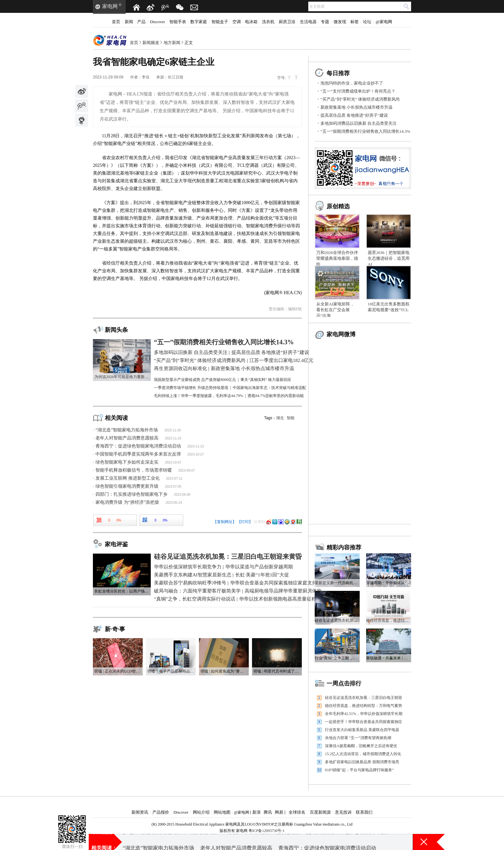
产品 (141, 22)
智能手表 (178, 22)
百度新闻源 (320, 812)
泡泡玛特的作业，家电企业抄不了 (352, 83)
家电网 (110, 6)
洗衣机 (268, 22)
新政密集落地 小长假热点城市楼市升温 (356, 107)
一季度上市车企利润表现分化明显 (261, 842)
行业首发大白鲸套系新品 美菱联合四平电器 (362, 730)
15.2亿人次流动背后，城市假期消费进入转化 (363, 754)
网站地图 (222, 812)
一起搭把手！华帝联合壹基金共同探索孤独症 (364, 722)
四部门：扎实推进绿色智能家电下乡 (131, 494)
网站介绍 (201, 812)
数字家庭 (199, 22)
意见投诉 (343, 812)
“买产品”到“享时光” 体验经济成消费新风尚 (360, 99)
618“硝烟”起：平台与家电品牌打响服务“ (359, 770)
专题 (325, 22)
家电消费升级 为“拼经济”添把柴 (127, 502)
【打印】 (245, 522)
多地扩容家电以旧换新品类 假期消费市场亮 (362, 762)
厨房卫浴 (287, 22)
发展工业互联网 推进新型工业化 (128, 478)
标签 (355, 22)
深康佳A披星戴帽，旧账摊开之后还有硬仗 (361, 746)
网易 (279, 812)
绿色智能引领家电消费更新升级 (127, 486)
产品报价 (161, 812)
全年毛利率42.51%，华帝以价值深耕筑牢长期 (364, 714)
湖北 (280, 418)
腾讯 (268, 812)
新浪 (256, 812)
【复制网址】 (225, 522)
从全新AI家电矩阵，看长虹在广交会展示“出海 (335, 310)
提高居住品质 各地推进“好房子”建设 (354, 115)
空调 (237, 22)
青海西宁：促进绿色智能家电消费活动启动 (138, 446)
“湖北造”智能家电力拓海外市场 (127, 430)
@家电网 (384, 22)
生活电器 (308, 22)
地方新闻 (172, 43)
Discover (158, 22)
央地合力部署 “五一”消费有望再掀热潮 (358, 738)
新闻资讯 (140, 812)
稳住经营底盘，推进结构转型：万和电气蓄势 (364, 706)
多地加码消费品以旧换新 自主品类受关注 (359, 123)
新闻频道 (151, 43)
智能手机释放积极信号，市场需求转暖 (134, 470)
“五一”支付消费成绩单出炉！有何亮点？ (358, 91)
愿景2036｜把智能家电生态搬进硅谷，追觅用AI (389, 258)
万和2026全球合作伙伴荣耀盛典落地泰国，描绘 (337, 258)
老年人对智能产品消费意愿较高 (127, 438)
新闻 (129, 22)
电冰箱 (251, 22)
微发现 (340, 22)
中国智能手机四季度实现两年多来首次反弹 (138, 454)
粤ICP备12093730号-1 (267, 831)
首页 (116, 22)
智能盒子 (220, 22)
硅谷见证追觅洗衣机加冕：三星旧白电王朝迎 (364, 698)
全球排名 (297, 812)
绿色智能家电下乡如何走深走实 (127, 462)
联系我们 (364, 812)
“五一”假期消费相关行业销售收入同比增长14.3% (365, 131)
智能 (291, 418)
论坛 (367, 22)
